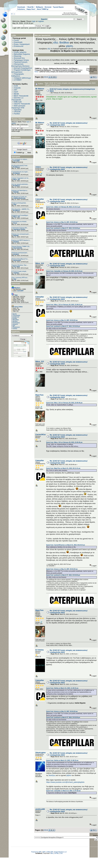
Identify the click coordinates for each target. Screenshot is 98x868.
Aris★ (15, 223)
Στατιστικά (16, 284)
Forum (16, 40)
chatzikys (16, 273)
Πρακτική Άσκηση (21, 62)
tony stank (16, 267)
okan (15, 204)
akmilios (15, 321)
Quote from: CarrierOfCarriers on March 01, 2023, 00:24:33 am (66, 545)
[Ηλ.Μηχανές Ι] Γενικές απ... (20, 197)
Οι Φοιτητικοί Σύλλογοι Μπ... (20, 228)
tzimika (15, 318)
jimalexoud (16, 317)
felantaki (16, 192)
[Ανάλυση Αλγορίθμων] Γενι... (20, 259)
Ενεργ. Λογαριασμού (22, 44)
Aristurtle (17, 88)
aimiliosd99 (40, 809)
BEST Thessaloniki (21, 96)
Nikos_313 (16, 179)
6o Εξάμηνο (73, 68)
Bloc (52, 853)
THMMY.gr (38, 68)
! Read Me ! (31, 7)
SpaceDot (18, 110)
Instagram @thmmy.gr (22, 78)
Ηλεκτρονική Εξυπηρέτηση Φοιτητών (20, 65)
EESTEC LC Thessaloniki (17, 99)
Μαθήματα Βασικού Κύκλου (59, 68)
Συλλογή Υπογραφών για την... (20, 178)
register (41, 21)
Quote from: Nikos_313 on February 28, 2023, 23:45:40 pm (64, 403)
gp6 (14, 326)
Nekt (36, 72)
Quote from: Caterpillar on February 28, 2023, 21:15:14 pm (64, 271)
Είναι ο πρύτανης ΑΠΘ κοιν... (20, 278)
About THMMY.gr (43, 9)
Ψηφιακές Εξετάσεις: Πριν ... (20, 265)
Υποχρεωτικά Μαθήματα (43, 70)
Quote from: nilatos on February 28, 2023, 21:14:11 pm (63, 207)
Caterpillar (40, 199)
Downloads (21, 7)
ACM (16, 86)
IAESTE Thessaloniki (22, 104)
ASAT (16, 92)
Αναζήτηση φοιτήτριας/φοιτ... (20, 253)
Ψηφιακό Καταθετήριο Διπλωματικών (21, 71)
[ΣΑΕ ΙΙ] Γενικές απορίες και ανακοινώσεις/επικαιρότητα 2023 (60, 72)
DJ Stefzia (40, 650)
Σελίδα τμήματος (20, 52)
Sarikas (15, 329)
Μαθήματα (39, 7)
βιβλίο (69, 775)
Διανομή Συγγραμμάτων (23, 68)
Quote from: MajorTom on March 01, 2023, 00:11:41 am (63, 468)
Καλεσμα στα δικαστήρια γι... (20, 190)
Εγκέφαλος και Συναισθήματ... (20, 215)
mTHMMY (18, 80)
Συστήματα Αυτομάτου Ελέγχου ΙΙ (64, 70)
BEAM (16, 94)
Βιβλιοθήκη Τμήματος (22, 54)
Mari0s (15, 314)
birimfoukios (16, 323)
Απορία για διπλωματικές (19, 203)
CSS (61, 853)
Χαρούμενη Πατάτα (19, 229)
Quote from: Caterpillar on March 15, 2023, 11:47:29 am (63, 791)
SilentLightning (42, 753)
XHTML (57, 853)
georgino (16, 242)
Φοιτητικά (48, 7)
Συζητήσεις (21, 9)
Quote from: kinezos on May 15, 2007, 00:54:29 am (62, 222)
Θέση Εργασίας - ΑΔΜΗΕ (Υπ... (21, 209)
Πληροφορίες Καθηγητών (18, 75)
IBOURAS (16, 320)
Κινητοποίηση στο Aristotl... (19, 222)
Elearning (18, 56)
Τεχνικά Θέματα (58, 7)
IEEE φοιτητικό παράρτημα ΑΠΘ (18, 107)
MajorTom (39, 395)
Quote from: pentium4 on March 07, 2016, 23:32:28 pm (63, 228)
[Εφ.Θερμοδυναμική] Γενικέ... (20, 166)
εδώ (56, 43)
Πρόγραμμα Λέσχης (21, 60)
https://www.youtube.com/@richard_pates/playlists (65, 782)
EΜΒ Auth (18, 102)
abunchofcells (18, 248)
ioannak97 (16, 161)
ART (16, 90)
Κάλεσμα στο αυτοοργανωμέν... (21, 234)
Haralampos (16, 327)
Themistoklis (16, 315)
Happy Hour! (31, 9)
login (34, 21)
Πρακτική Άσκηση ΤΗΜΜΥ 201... (21, 246)
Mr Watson (17, 167)
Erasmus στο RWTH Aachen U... (21, 240)
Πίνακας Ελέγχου (18, 119)
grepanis (15, 324)
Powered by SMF (36, 852)
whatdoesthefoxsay (19, 198)
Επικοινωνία (19, 46)
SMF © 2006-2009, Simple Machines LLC (55, 852)
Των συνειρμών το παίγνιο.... (20, 159)
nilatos (38, 167)
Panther (17, 114)
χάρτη (69, 46)
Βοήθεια (64, 43)
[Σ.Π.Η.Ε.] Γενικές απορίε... (19, 271)
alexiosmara (17, 260)
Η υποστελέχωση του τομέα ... (20, 172)
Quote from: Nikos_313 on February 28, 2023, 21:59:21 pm (64, 305)
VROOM (17, 112)
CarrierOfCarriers (42, 435)
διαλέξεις (52, 775)
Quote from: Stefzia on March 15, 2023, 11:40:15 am (62, 688)
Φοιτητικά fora (19, 58)
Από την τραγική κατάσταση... (20, 184)
